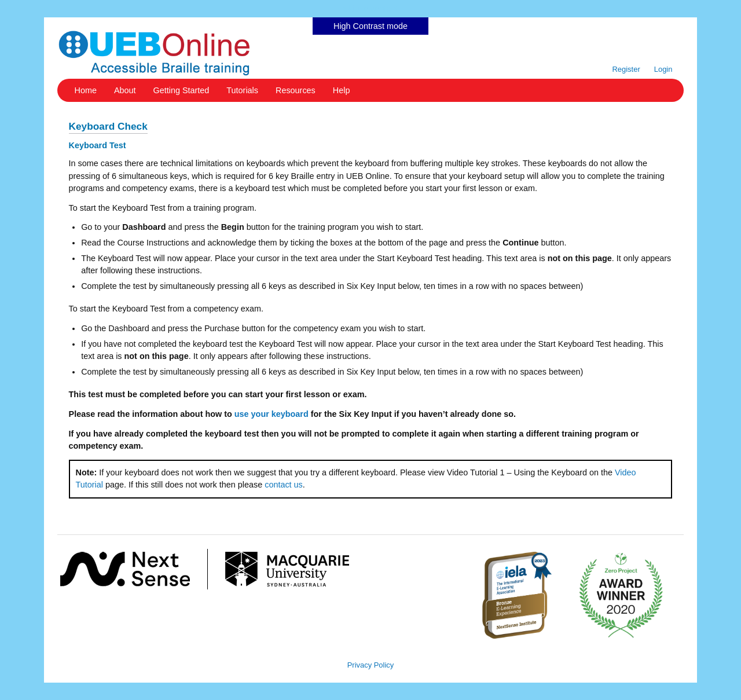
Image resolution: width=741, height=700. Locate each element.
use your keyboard (272, 414)
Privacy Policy (371, 665)
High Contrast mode (370, 26)
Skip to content (370, 9)
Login (663, 69)
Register (626, 69)
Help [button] (342, 90)
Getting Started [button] (181, 90)
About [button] (125, 90)
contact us (284, 485)
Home (86, 90)
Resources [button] (296, 90)
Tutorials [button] (242, 90)
